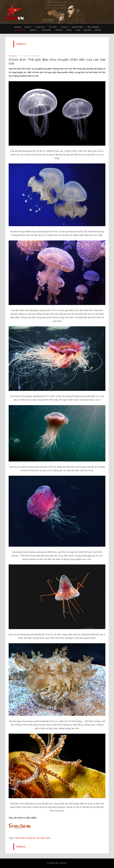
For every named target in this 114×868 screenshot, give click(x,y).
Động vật (31, 838)
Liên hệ (98, 30)
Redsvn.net (63, 863)
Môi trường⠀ (94, 27)
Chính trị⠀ (41, 27)
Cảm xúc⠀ (59, 30)
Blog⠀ (70, 30)
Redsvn (18, 27)
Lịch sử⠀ (65, 27)
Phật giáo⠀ (47, 30)
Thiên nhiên (20, 838)
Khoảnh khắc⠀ (20, 30)
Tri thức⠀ (53, 27)
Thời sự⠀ (28, 27)
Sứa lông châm (43, 838)
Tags (78, 30)
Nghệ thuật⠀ (78, 27)
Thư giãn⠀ (24, 56)
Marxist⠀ (34, 30)
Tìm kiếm (87, 30)
